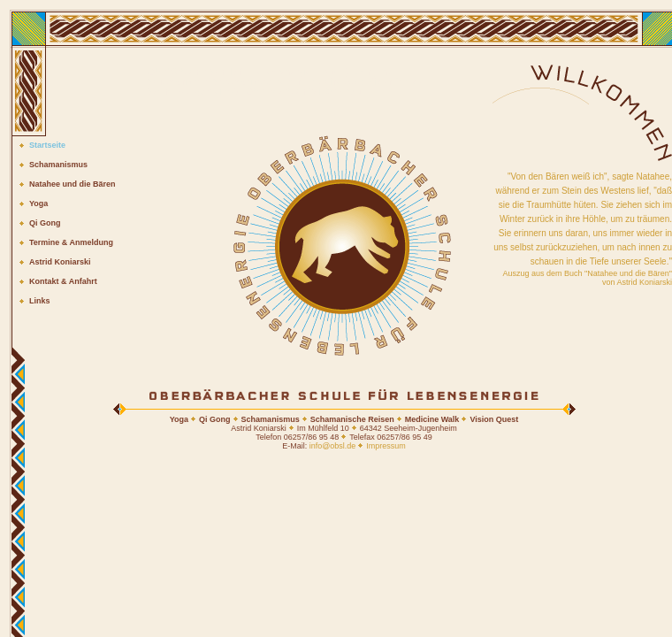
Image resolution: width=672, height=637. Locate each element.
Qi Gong (45, 223)
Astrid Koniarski (60, 262)
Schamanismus (58, 165)
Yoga (38, 203)
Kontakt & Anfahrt (63, 281)
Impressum (386, 446)
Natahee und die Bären (73, 184)
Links (40, 301)
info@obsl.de (333, 446)
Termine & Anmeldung (71, 242)
